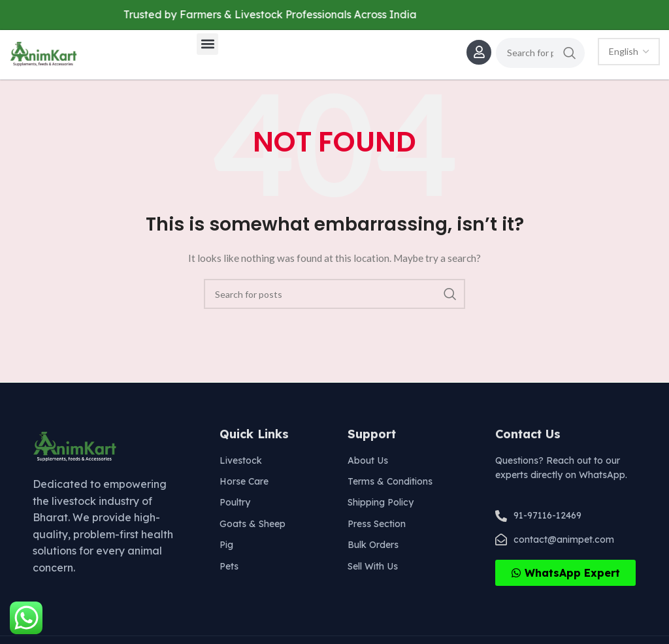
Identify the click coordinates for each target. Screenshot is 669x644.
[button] (207, 44)
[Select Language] (629, 52)
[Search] (541, 53)
